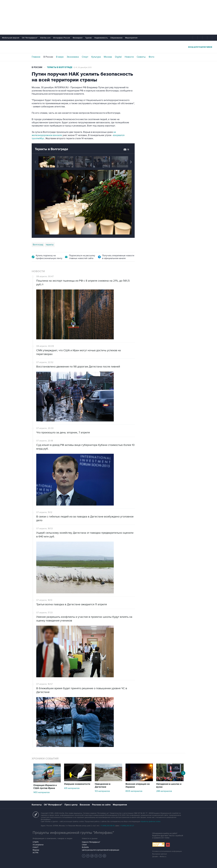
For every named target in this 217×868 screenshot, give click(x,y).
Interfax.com (45, 38)
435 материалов (72, 788)
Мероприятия (131, 38)
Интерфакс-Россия (62, 38)
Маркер (36, 850)
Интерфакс (108, 47)
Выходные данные (160, 854)
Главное (36, 57)
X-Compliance (38, 845)
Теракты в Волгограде (60, 67)
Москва (108, 57)
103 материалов (102, 791)
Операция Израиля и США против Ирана (45, 787)
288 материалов (164, 791)
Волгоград (38, 245)
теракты (50, 245)
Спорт (85, 57)
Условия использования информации (167, 851)
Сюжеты (141, 57)
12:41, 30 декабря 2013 (82, 67)
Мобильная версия (11, 38)
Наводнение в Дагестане (103, 786)
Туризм (88, 38)
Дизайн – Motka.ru (159, 857)
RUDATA (85, 847)
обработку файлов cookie (150, 822)
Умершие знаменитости (77, 784)
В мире (60, 57)
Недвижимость (101, 38)
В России (48, 57)
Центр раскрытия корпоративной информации (101, 850)
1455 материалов (41, 792)
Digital (118, 57)
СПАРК (36, 842)
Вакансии (85, 805)
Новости (129, 57)
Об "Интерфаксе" (30, 38)
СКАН (84, 845)
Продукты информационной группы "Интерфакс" (73, 833)
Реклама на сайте (101, 805)
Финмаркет (78, 38)
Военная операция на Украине (138, 786)
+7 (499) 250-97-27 (127, 826)
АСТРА (35, 853)
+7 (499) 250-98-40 (108, 826)
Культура (96, 57)
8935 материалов (134, 791)
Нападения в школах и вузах (169, 786)
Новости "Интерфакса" (91, 842)
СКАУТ (35, 847)
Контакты (37, 805)
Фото (151, 57)
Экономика (73, 57)
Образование (116, 38)
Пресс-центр (71, 805)
